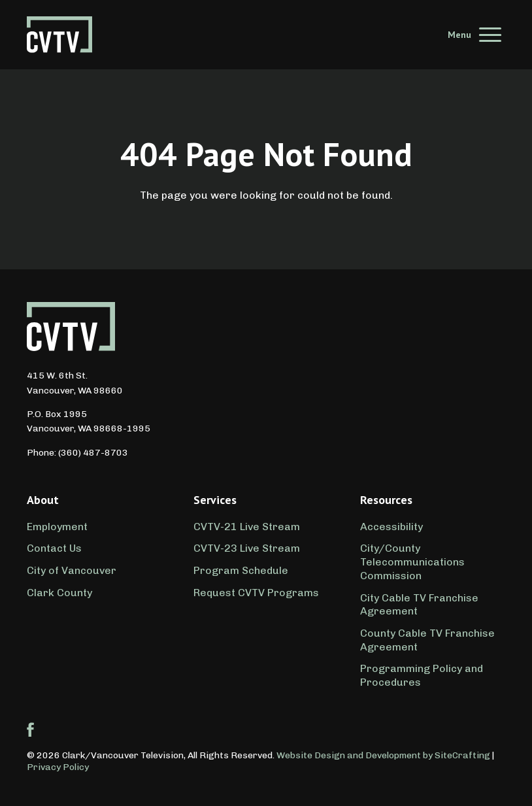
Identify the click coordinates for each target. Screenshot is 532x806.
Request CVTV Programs (256, 593)
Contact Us (54, 548)
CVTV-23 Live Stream (247, 548)
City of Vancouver (72, 570)
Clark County (59, 593)
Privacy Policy (58, 767)
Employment (57, 527)
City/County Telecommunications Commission (412, 562)
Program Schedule (241, 570)
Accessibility (391, 527)
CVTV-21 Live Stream (247, 527)
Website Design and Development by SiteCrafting (383, 755)
